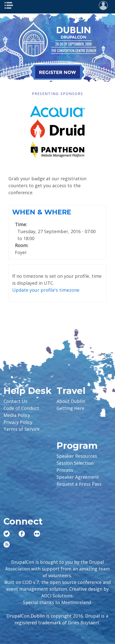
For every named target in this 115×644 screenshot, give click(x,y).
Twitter (7, 534)
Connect (23, 521)
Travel (71, 391)
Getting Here (70, 408)
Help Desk (28, 391)
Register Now (57, 72)
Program (77, 446)
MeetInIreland (76, 602)
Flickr (37, 534)
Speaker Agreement (78, 477)
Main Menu (10, 5)
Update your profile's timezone (46, 290)
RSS (7, 544)
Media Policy (17, 415)
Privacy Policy (18, 422)
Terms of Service (22, 429)
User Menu (105, 5)
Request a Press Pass (79, 484)
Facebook (22, 534)
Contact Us (15, 401)
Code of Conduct (21, 408)
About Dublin (71, 401)
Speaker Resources (77, 456)
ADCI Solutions (57, 596)
